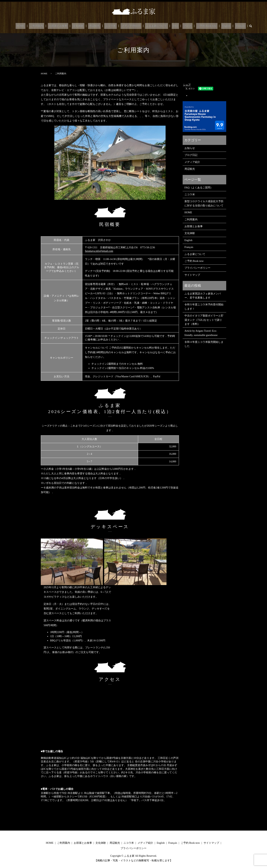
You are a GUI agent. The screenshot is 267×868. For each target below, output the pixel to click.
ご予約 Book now (198, 26)
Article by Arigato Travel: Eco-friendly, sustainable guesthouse (201, 333)
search (236, 26)
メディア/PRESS (131, 26)
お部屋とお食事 (67, 26)
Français (227, 26)
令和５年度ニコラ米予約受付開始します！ (204, 307)
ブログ (181, 26)
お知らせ (190, 148)
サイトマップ (192, 275)
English (215, 26)
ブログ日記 (191, 155)
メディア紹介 (192, 162)
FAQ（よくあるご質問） (199, 188)
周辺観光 (99, 26)
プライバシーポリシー (197, 268)
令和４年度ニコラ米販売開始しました (204, 344)
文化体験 (85, 26)
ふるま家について (154, 26)
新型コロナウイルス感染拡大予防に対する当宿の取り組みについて (204, 203)
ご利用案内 (48, 26)
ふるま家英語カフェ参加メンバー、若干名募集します (203, 296)
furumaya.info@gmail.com (99, 251)
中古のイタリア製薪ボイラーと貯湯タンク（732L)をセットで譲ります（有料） (204, 320)
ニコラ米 (113, 26)
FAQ (171, 26)
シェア (187, 85)
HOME (34, 26)
